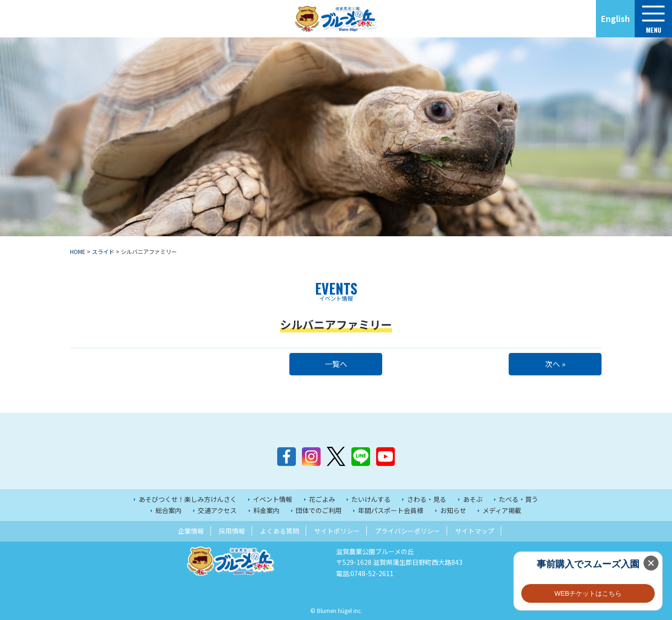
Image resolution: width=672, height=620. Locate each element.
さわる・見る (427, 499)
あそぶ (473, 499)
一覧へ (336, 364)
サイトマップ (475, 531)
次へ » (555, 364)
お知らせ (453, 510)
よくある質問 (280, 531)
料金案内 (266, 510)
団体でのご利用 (319, 510)
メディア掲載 (502, 510)
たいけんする (371, 499)
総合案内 (168, 510)
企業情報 (191, 531)
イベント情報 (273, 499)
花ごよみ (322, 499)
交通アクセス (217, 510)
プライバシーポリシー (407, 531)
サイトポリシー (337, 531)
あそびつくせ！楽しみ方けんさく (188, 499)
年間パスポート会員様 (391, 510)
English (615, 18)
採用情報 (232, 531)
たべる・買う (518, 499)
